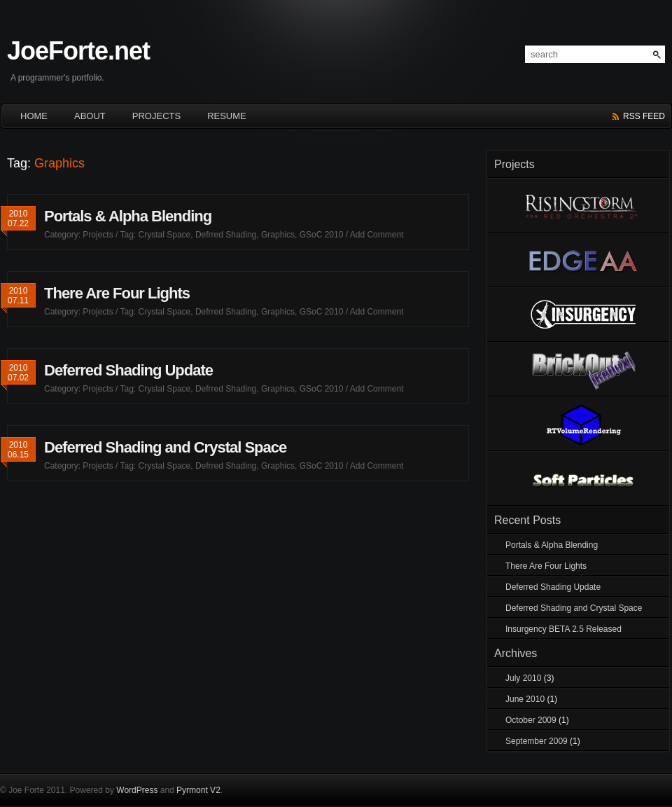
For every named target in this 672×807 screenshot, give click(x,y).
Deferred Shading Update (128, 370)
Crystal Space (165, 235)
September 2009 (537, 741)
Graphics (278, 235)
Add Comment (377, 235)
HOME (34, 116)
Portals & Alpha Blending (128, 216)
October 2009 (531, 720)
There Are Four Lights (117, 293)
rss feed (644, 116)
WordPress (137, 790)
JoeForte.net (78, 51)
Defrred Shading (226, 235)
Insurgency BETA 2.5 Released (563, 629)
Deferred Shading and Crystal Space (165, 447)
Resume (227, 116)
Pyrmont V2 (198, 790)
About (90, 116)
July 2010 (523, 678)
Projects (156, 116)
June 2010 (525, 699)
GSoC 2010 (322, 235)
